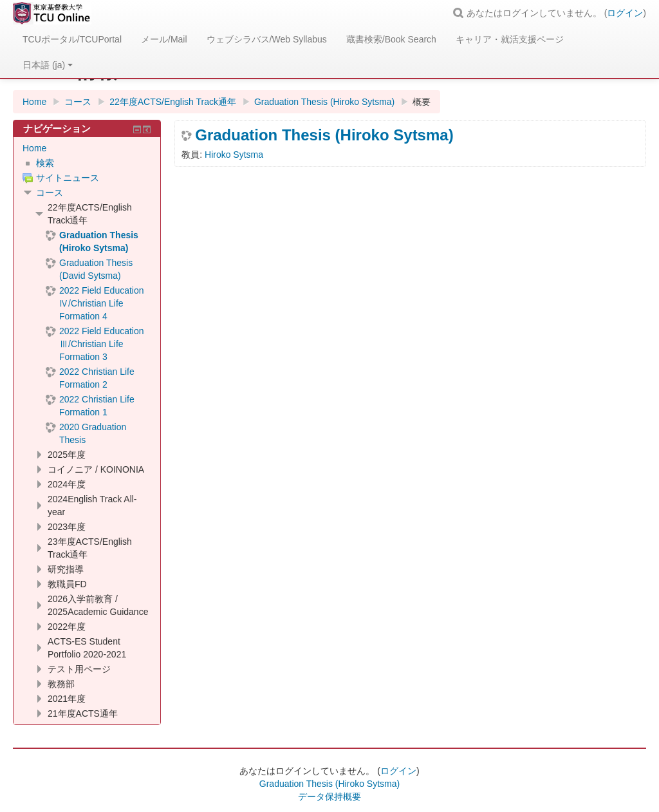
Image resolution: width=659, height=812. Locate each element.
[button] (460, 13)
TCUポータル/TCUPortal (72, 39)
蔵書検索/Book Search (391, 39)
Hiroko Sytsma (234, 155)
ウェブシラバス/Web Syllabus (267, 39)
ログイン (625, 13)
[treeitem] (87, 148)
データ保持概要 (329, 797)
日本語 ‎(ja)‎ (48, 65)
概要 (422, 102)
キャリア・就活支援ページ (510, 39)
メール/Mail (164, 39)
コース (50, 193)
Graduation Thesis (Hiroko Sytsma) (324, 135)
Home (34, 148)
